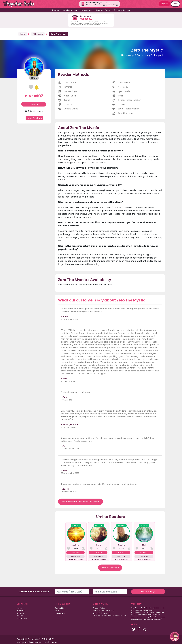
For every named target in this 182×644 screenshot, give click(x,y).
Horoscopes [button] (87, 10)
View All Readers (110, 568)
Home (23, 34)
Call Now (34, 104)
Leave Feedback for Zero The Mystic (80, 502)
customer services (138, 617)
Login (175, 4)
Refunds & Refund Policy (103, 611)
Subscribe (148, 592)
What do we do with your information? (109, 616)
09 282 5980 (86, 19)
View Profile (75, 556)
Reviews (99, 10)
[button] (175, 637)
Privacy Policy (99, 608)
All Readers (38, 34)
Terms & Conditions (102, 613)
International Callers (39, 642)
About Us (21, 611)
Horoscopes (22, 618)
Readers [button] (56, 10)
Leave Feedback (34, 118)
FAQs (57, 611)
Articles (108, 10)
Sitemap (53, 642)
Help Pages (60, 613)
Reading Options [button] (70, 10)
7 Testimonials (34, 111)
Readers (20, 613)
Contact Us (60, 608)
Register (164, 4)
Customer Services (122, 10)
